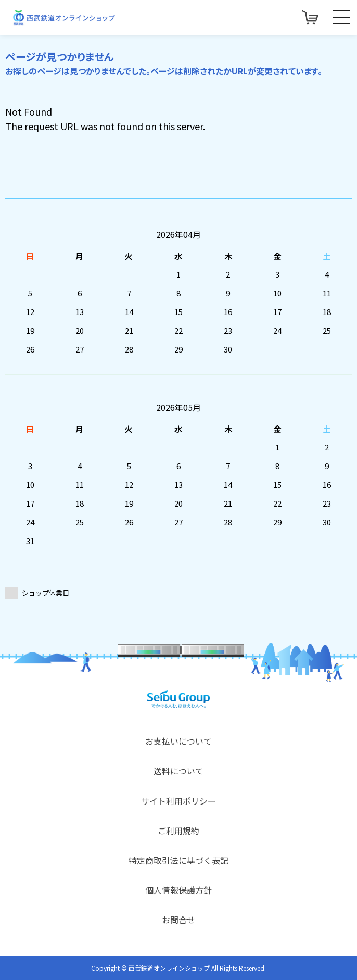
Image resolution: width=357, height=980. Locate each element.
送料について (178, 771)
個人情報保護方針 (178, 890)
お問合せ (178, 920)
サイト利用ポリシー (178, 801)
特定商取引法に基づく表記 (178, 860)
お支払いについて (178, 741)
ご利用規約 (178, 831)
